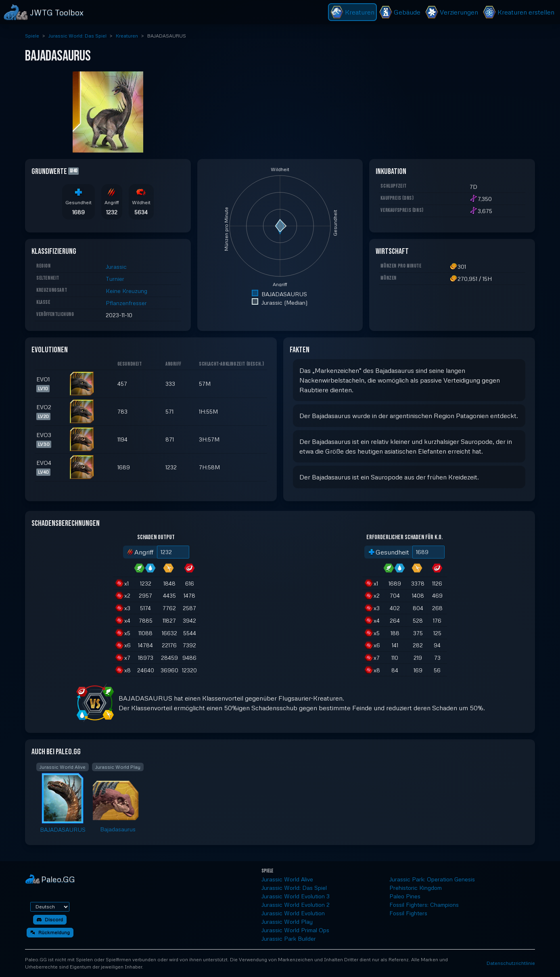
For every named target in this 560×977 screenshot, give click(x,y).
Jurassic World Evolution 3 (296, 896)
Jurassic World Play (287, 922)
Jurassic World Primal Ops (295, 930)
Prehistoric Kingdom (416, 888)
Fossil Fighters (408, 913)
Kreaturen (127, 36)
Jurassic (116, 267)
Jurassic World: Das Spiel (77, 36)
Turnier (115, 279)
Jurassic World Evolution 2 (296, 905)
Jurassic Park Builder (289, 938)
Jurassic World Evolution (293, 913)
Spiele (32, 36)
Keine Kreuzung (126, 291)
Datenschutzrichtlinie (511, 963)
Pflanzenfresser (126, 303)
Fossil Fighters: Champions (424, 905)
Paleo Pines (405, 896)
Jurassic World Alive (287, 879)
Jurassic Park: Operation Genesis (432, 879)
